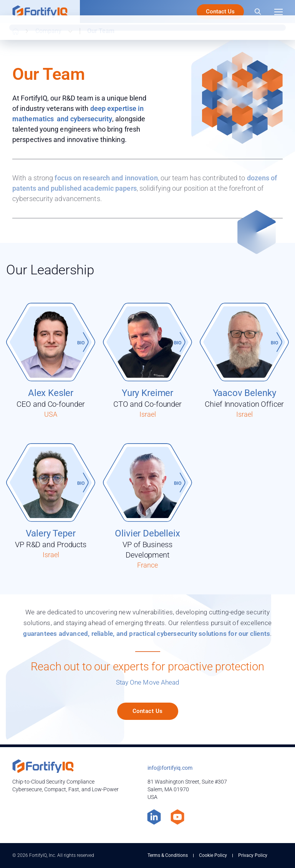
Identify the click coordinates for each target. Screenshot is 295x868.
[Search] (258, 12)
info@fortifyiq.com (170, 768)
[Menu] (278, 12)
